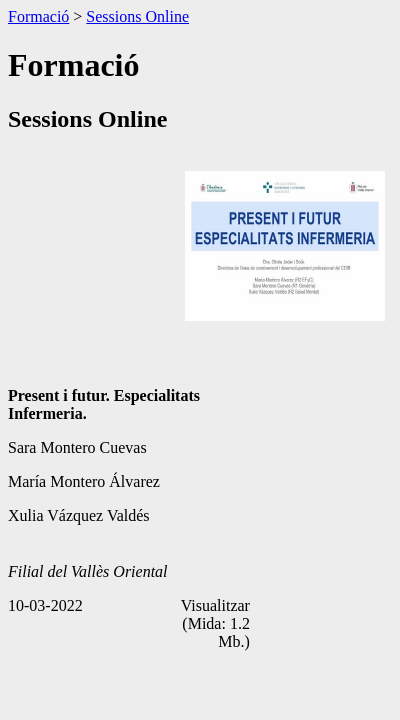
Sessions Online (137, 16)
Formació (38, 16)
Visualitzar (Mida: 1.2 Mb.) (215, 623)
